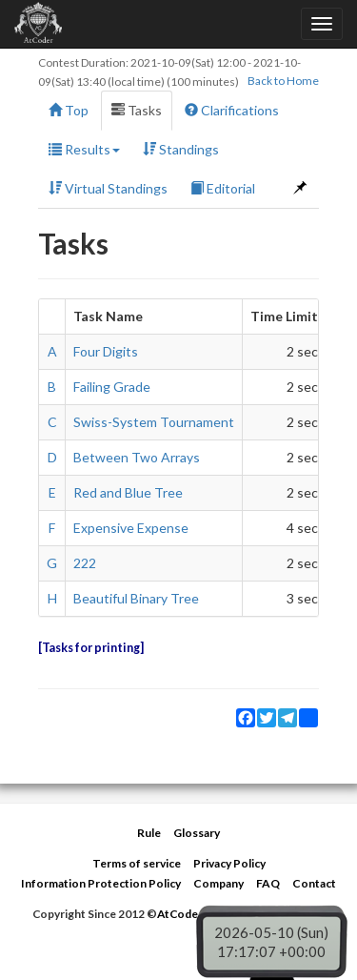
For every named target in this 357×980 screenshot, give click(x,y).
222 (85, 563)
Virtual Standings (108, 188)
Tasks (137, 110)
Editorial (223, 188)
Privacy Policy (229, 863)
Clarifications (232, 110)
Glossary (197, 833)
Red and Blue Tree (128, 492)
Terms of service (137, 863)
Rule (149, 833)
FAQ (268, 883)
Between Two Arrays (137, 457)
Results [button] (84, 149)
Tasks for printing (91, 648)
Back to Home (283, 81)
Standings (181, 149)
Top (69, 110)
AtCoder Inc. (190, 914)
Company (218, 883)
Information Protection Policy (101, 883)
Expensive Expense (131, 528)
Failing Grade (112, 387)
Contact (314, 883)
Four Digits (106, 351)
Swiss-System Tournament (154, 422)
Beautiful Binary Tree (136, 598)
